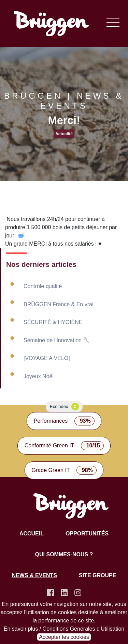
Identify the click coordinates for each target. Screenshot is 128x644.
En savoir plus (21, 629)
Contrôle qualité (43, 286)
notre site (100, 604)
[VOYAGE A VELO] (47, 358)
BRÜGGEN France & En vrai (59, 304)
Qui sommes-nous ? (64, 554)
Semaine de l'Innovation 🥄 (57, 340)
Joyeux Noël (39, 376)
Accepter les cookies (64, 637)
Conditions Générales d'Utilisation (84, 629)
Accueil (32, 534)
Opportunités (87, 534)
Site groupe (97, 575)
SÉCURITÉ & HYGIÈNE (53, 322)
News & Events (34, 575)
